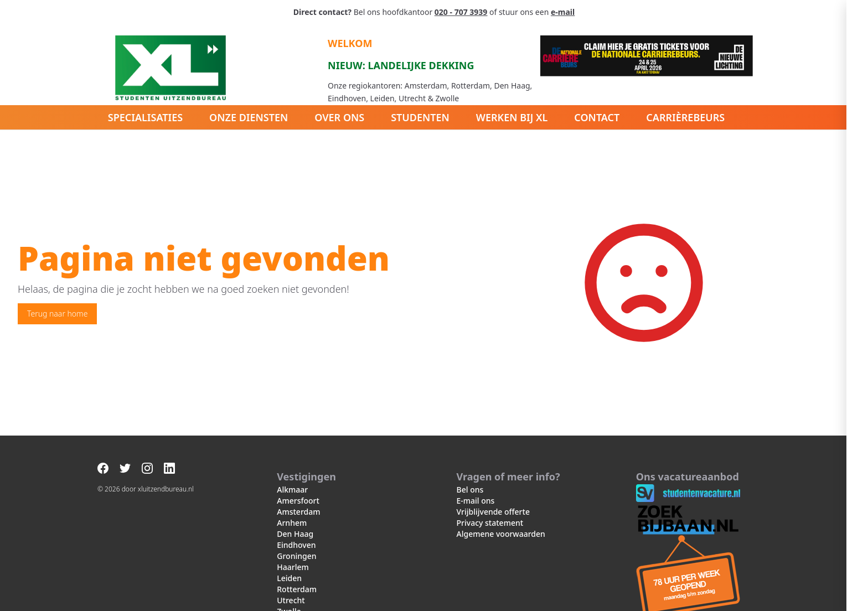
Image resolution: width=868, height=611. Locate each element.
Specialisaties (145, 117)
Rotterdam (297, 589)
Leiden (289, 578)
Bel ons (470, 490)
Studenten (420, 117)
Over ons (339, 117)
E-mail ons (476, 501)
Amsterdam (298, 512)
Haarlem (293, 567)
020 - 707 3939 (461, 12)
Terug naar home (57, 314)
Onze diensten (249, 117)
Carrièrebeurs (685, 117)
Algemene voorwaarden (501, 534)
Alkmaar (292, 490)
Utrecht (291, 600)
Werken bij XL (512, 117)
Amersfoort (298, 501)
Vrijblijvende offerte (493, 512)
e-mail (563, 12)
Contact (597, 117)
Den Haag (295, 534)
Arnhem (292, 523)
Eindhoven (296, 545)
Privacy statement (490, 523)
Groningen (296, 556)
